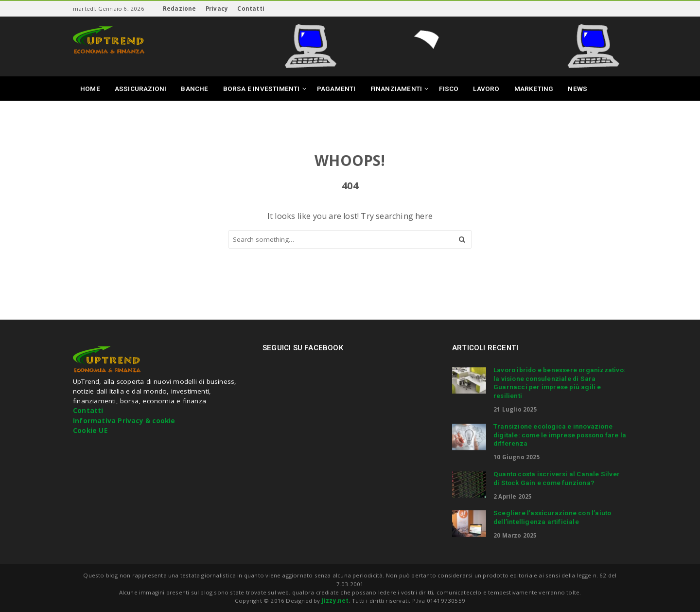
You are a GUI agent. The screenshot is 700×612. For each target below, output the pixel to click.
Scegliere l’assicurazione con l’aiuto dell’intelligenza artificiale (552, 517)
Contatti (251, 9)
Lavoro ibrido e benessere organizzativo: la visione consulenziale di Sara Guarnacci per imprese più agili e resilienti (560, 383)
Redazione (180, 9)
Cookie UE (90, 431)
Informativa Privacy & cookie (124, 421)
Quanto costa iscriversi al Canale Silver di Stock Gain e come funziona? (557, 478)
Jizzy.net (335, 601)
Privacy (217, 9)
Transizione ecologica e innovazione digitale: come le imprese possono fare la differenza (560, 435)
